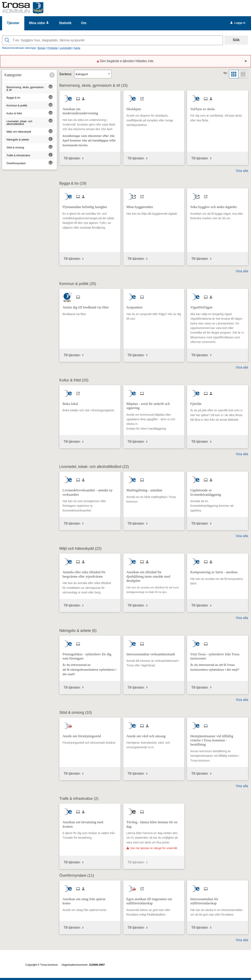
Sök (236, 40)
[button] (52, 75)
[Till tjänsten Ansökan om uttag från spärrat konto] (90, 900)
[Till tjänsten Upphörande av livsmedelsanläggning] (218, 491)
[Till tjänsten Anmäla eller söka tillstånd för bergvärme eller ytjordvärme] (90, 573)
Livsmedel (66, 48)
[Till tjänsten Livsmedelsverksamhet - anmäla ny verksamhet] (90, 491)
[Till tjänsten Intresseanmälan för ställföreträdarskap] (218, 900)
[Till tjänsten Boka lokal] (72, 402)
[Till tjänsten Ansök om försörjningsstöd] (83, 735)
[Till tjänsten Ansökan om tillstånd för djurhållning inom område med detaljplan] (154, 575)
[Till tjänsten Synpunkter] (136, 306)
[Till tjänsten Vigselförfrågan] (203, 306)
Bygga (41, 48)
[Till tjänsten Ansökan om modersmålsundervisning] (90, 110)
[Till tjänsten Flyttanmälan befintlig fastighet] (86, 205)
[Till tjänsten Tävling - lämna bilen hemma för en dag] (154, 823)
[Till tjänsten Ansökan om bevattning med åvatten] (90, 823)
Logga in (238, 23)
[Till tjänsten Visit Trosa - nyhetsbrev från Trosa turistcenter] (218, 655)
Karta (77, 48)
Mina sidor (39, 23)
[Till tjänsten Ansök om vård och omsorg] (148, 735)
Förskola (52, 48)
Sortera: (66, 74)
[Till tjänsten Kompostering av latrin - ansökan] (215, 571)
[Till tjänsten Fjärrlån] (197, 402)
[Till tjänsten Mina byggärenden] (141, 205)
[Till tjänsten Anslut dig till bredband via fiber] (87, 306)
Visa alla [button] (242, 171)
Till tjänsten (72, 158)
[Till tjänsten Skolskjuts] (135, 108)
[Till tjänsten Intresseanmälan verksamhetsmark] (152, 653)
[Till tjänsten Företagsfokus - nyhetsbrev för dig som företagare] (90, 655)
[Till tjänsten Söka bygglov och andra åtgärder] (215, 205)
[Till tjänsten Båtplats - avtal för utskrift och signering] (154, 404)
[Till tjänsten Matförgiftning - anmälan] (146, 489)
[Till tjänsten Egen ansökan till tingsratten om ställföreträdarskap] (154, 900)
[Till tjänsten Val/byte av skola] (204, 108)
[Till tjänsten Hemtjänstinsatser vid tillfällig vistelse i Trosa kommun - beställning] (218, 739)
